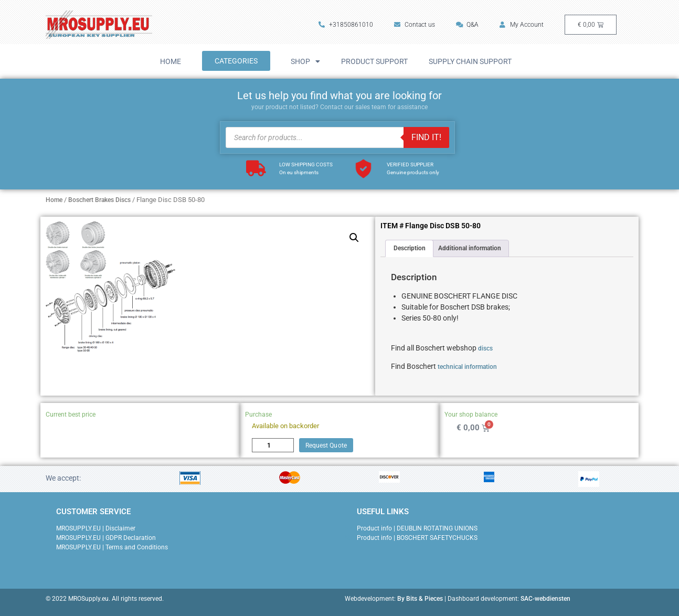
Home (171, 61)
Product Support (374, 61)
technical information (467, 367)
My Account (522, 25)
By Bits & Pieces (420, 599)
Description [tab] (410, 248)
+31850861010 (346, 25)
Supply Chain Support (470, 61)
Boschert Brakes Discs (99, 200)
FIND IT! (426, 137)
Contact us (415, 25)
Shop (305, 61)
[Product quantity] (273, 445)
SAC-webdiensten (545, 599)
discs (485, 348)
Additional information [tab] (470, 248)
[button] (354, 238)
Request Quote (326, 445)
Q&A (467, 25)
